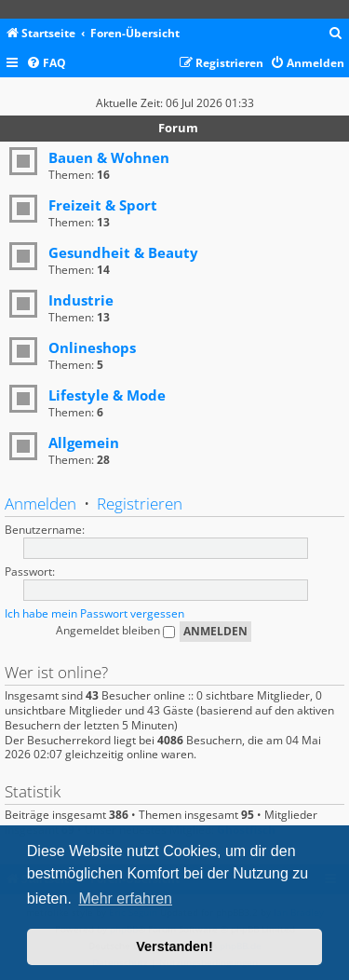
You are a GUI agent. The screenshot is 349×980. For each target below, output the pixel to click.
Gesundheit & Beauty (123, 252)
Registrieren (140, 504)
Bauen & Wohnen (109, 157)
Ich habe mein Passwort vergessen (94, 613)
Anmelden (40, 504)
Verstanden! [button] (174, 946)
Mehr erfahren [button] (125, 898)
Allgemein (84, 442)
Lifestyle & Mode (107, 395)
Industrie (81, 300)
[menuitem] (336, 34)
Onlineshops (92, 347)
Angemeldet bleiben (115, 630)
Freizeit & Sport (103, 205)
